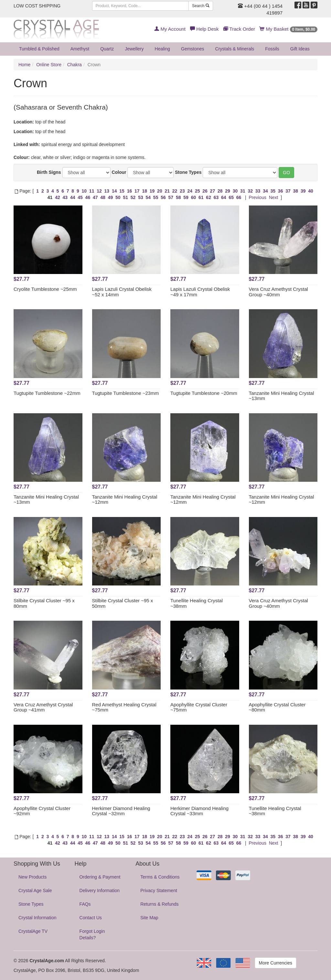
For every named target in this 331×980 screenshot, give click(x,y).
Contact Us (91, 918)
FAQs (85, 904)
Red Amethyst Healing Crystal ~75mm (124, 707)
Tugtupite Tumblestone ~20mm (204, 393)
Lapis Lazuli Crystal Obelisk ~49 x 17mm (200, 292)
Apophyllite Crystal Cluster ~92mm (42, 811)
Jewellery (134, 49)
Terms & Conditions (160, 877)
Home (24, 65)
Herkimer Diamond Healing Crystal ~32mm (121, 811)
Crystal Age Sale (35, 890)
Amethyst (80, 49)
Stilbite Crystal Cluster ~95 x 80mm (44, 603)
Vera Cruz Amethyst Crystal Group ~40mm (278, 292)
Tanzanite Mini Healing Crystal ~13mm (282, 396)
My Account (170, 29)
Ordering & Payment (100, 877)
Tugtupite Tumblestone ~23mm (126, 393)
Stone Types (188, 172)
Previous (257, 197)
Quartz (107, 49)
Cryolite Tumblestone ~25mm (45, 289)
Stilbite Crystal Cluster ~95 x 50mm (123, 603)
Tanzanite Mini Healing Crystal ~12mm (125, 500)
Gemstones (193, 49)
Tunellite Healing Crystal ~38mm (197, 603)
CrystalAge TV (33, 931)
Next (274, 197)
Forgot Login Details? (92, 934)
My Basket (288, 29)
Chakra (75, 65)
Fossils (272, 49)
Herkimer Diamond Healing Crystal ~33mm (199, 811)
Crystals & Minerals (235, 49)
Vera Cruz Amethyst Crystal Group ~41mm (43, 707)
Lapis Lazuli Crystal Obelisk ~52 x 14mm (122, 292)
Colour (119, 172)
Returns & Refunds (159, 904)
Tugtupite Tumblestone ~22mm (47, 393)
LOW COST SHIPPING (37, 6)
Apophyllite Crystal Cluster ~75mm (199, 707)
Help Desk (204, 29)
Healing (162, 49)
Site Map (149, 918)
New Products (32, 877)
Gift (300, 49)
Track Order (239, 29)
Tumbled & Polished (39, 49)
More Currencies (276, 963)
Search (201, 6)
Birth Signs (49, 172)
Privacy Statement (159, 890)
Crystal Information (37, 918)
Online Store (49, 65)
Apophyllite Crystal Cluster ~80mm (277, 707)
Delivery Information (100, 890)
